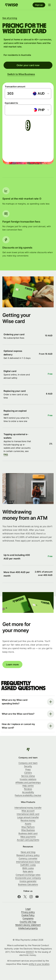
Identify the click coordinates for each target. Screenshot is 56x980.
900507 (30, 952)
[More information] (40, 199)
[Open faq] (28, 702)
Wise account (28, 811)
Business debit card (28, 833)
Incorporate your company (28, 878)
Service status (28, 776)
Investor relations (28, 779)
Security (28, 766)
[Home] (11, 5)
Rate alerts (28, 871)
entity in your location (39, 964)
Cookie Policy (28, 915)
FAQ (6, 455)
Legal (28, 909)
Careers (28, 773)
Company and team (28, 763)
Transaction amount (15, 86)
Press (28, 769)
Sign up (39, 5)
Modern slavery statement (28, 925)
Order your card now (28, 65)
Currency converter (28, 858)
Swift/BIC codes (28, 865)
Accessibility (28, 792)
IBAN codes (28, 868)
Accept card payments (28, 840)
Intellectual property (28, 928)
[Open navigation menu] (49, 5)
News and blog (28, 852)
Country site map (28, 922)
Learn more (12, 664)
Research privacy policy (28, 855)
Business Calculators (28, 884)
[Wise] (28, 750)
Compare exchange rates (28, 875)
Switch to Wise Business (21, 74)
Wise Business (28, 830)
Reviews (28, 789)
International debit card (28, 814)
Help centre (28, 786)
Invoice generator (28, 881)
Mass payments (28, 837)
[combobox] (41, 94)
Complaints (28, 918)
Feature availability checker (28, 795)
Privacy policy (28, 912)
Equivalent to (11, 103)
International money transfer (28, 808)
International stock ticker (28, 862)
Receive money (28, 820)
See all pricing (10, 18)
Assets (28, 824)
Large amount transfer (28, 817)
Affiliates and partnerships (28, 782)
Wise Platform (28, 827)
